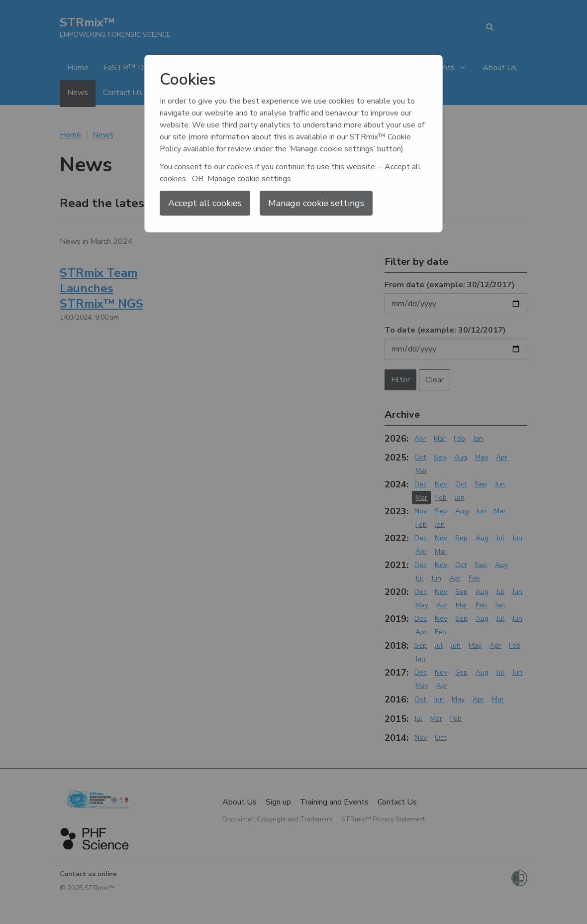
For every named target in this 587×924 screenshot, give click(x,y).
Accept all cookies (205, 203)
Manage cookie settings (316, 203)
